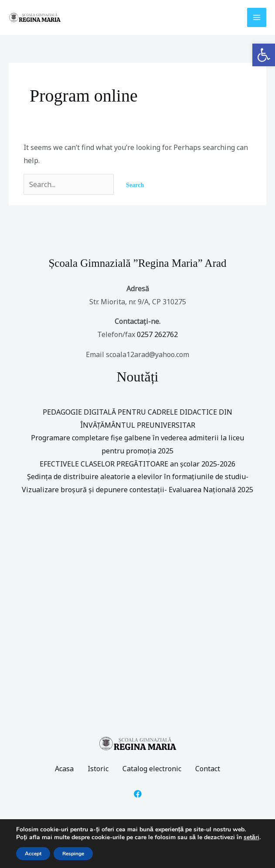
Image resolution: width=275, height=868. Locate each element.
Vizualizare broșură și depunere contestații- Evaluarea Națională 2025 (137, 490)
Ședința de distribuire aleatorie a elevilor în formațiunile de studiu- (138, 477)
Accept (33, 854)
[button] (264, 55)
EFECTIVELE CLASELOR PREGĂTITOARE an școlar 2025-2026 (137, 464)
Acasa (64, 769)
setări (251, 837)
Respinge (73, 854)
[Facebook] (138, 794)
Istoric (98, 769)
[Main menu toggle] (257, 17)
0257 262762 (157, 334)
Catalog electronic (152, 769)
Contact (208, 769)
